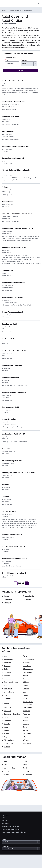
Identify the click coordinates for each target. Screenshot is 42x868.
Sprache (4, 839)
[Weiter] (27, 583)
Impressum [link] (5, 815)
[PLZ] (12, 64)
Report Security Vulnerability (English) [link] (14, 832)
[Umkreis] (29, 64)
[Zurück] (15, 583)
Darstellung (6, 846)
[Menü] (39, 4)
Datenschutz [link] (6, 824)
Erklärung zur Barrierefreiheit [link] (11, 829)
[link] (14, 247)
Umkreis (24, 60)
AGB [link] (3, 818)
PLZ (7, 60)
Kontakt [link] (4, 821)
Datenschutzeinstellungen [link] (10, 826)
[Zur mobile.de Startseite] (17, 4)
